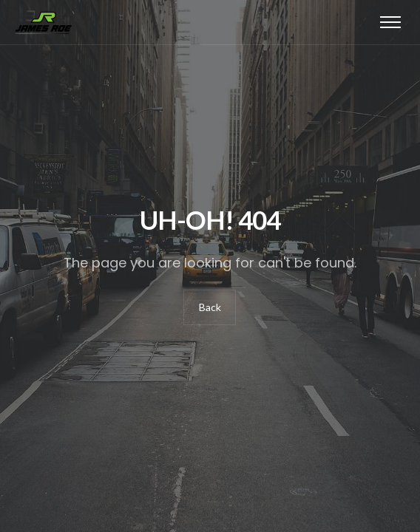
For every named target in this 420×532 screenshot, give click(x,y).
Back (210, 307)
